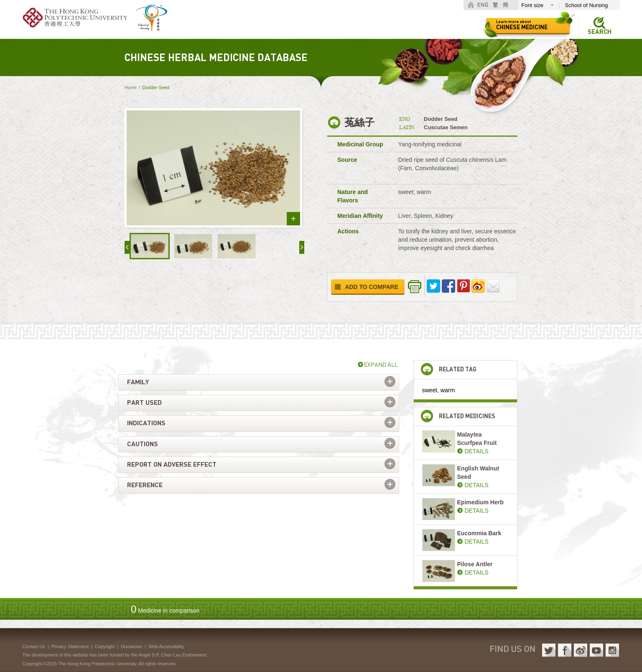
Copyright (105, 646)
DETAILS (477, 451)
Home (131, 87)
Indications (146, 423)
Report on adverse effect (172, 465)
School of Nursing (587, 5)
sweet (430, 390)
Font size (532, 5)
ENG (483, 5)
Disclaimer (131, 646)
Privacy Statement (70, 646)
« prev (127, 247)
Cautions (143, 444)
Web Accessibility (166, 646)
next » (302, 247)
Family (138, 382)
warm (448, 390)
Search (600, 32)
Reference (145, 485)
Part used (144, 403)
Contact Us (33, 646)
